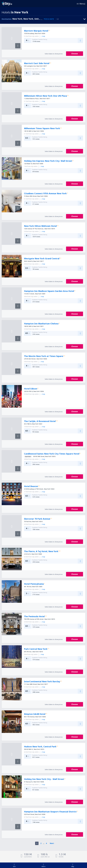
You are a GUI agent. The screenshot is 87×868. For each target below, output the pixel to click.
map (43, 36)
